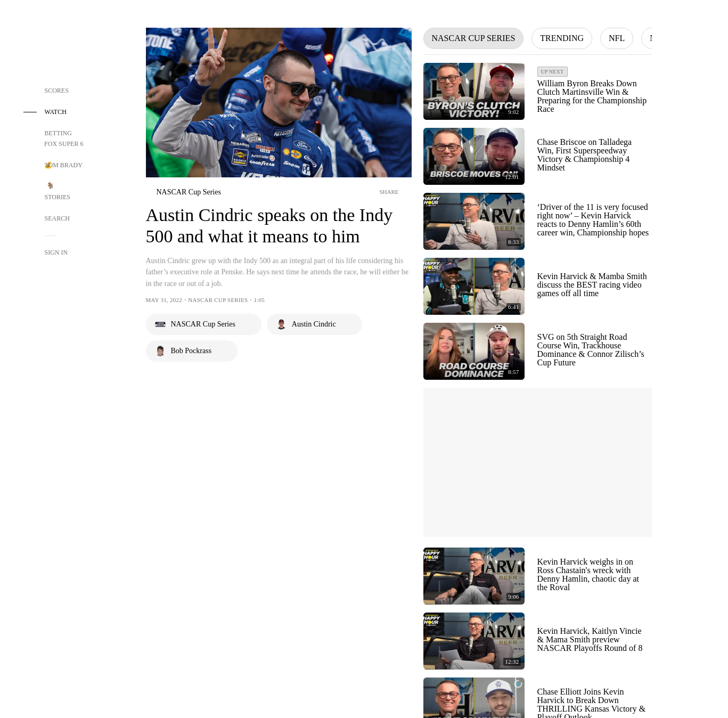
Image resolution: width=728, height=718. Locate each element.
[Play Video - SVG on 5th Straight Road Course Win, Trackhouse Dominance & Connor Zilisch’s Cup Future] (474, 351)
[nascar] (183, 192)
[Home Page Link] (64, 44)
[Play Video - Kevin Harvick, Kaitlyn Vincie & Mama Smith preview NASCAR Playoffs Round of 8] (474, 641)
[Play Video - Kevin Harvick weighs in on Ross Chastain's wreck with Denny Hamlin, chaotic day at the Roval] (474, 576)
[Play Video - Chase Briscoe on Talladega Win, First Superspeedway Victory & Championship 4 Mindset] (474, 156)
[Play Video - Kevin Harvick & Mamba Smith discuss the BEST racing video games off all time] (474, 286)
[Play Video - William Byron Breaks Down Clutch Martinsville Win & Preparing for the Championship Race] (474, 91)
